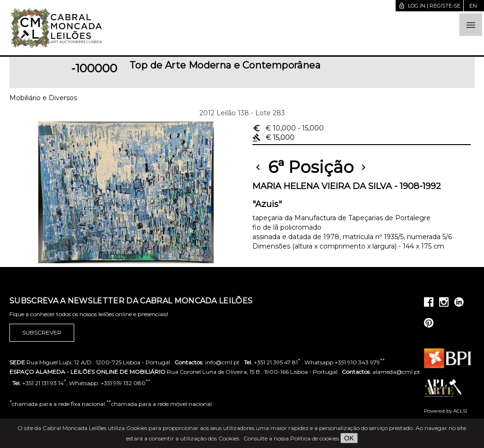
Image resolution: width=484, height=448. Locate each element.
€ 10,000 (288, 128)
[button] (471, 25)
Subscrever (42, 333)
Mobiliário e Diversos (43, 98)
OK (349, 438)
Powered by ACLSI (445, 411)
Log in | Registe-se (429, 6)
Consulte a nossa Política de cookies (291, 438)
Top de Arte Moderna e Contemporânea (225, 65)
